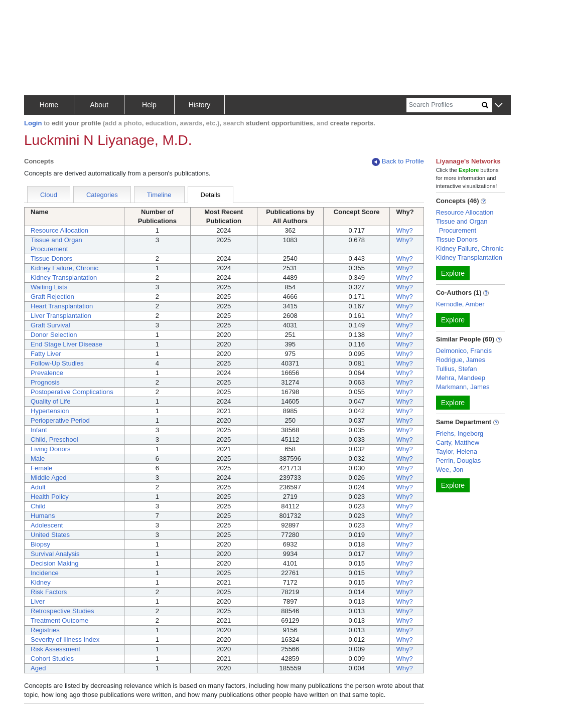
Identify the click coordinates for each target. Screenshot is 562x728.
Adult (38, 487)
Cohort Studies (52, 659)
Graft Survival (50, 325)
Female (41, 468)
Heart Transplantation (62, 306)
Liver (38, 601)
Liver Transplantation (61, 316)
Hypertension (50, 411)
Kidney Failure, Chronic (64, 268)
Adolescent (47, 525)
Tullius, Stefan (457, 369)
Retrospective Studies (62, 611)
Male (38, 459)
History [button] (200, 105)
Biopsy (40, 544)
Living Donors (51, 449)
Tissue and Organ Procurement (462, 226)
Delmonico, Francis (464, 351)
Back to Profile (398, 162)
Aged (38, 668)
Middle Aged (49, 478)
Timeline (159, 195)
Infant (39, 430)
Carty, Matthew (458, 442)
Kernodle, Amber (460, 304)
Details (211, 195)
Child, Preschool (54, 439)
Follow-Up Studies (57, 363)
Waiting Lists (49, 287)
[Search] (444, 105)
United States (50, 535)
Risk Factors (49, 592)
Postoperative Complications (72, 392)
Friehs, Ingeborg (460, 433)
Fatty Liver (46, 354)
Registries (45, 630)
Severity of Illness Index (65, 640)
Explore (453, 273)
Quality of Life (51, 401)
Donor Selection (54, 335)
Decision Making (54, 563)
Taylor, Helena (457, 451)
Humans (43, 516)
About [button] (99, 105)
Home (49, 105)
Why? (404, 230)
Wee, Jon (450, 470)
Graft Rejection (52, 297)
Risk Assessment (55, 649)
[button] (499, 106)
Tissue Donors (51, 258)
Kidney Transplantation (64, 278)
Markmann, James (463, 387)
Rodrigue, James (461, 360)
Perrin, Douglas (459, 461)
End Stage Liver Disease (66, 344)
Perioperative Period (60, 420)
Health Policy (50, 497)
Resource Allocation (59, 230)
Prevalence (47, 373)
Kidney (41, 582)
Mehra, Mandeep (461, 378)
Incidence (45, 573)
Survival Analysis (55, 554)
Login (33, 123)
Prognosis (45, 382)
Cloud (49, 195)
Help (149, 105)
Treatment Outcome (59, 620)
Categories (102, 195)
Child (38, 506)
